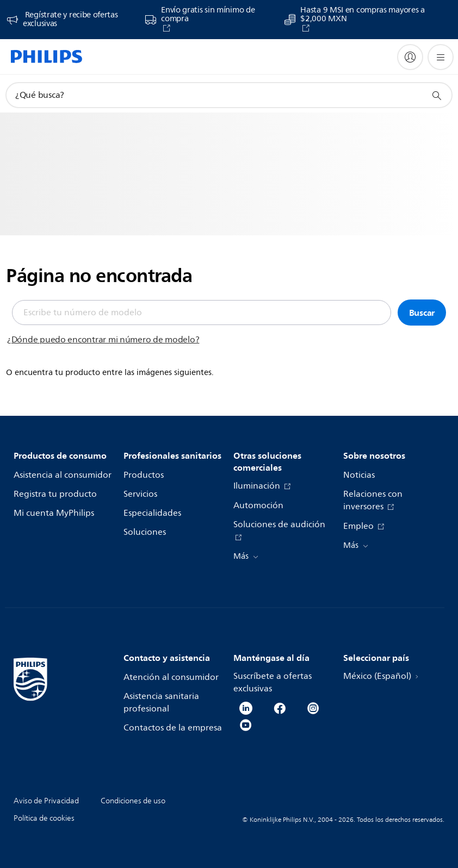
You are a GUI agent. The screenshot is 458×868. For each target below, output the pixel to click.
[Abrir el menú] (441, 57)
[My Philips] (410, 57)
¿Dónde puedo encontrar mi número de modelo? (103, 340)
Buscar (422, 313)
